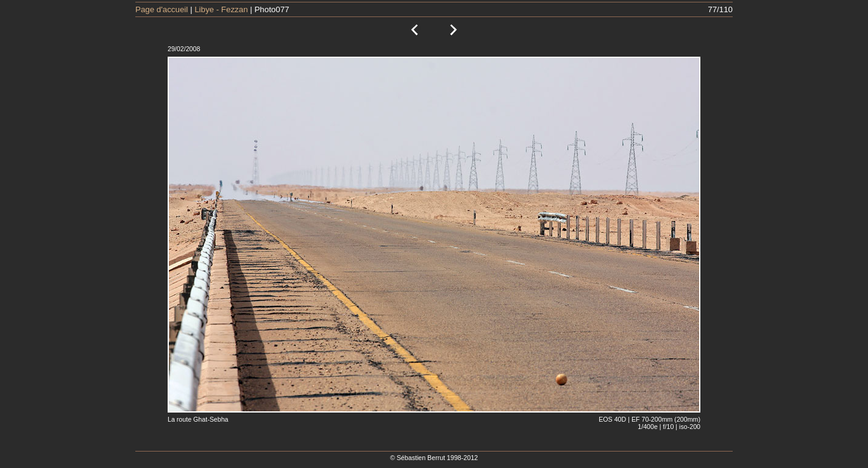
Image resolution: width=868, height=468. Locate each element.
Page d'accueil (162, 9)
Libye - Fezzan (221, 9)
